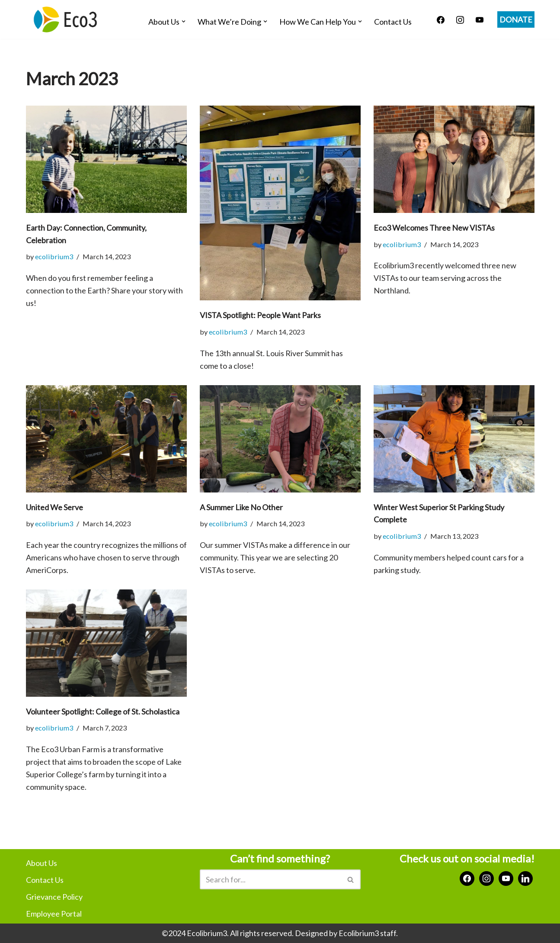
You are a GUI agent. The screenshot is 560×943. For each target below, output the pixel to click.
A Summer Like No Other (241, 507)
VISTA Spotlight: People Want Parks (260, 315)
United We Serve (54, 507)
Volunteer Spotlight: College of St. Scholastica (103, 711)
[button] (184, 21)
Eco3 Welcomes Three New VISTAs (434, 228)
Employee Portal (54, 914)
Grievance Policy (54, 897)
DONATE (516, 19)
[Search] (270, 879)
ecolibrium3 (54, 256)
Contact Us (393, 22)
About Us (42, 863)
